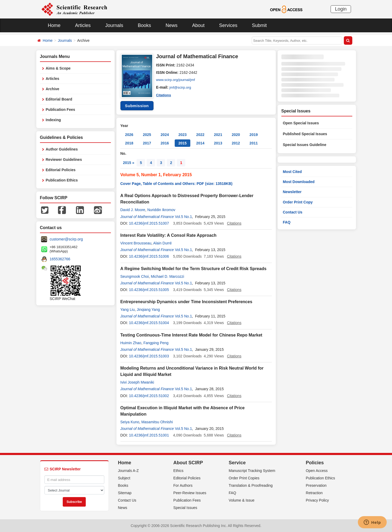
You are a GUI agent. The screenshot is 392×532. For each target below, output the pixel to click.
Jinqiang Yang (148, 310)
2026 (129, 135)
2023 (183, 135)
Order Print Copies (244, 478)
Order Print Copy (298, 202)
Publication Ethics (62, 180)
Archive (53, 89)
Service (237, 463)
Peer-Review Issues (190, 493)
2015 (183, 143)
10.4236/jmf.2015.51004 (149, 323)
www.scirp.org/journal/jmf (177, 80)
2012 (236, 143)
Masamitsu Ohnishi (157, 422)
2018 (129, 143)
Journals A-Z (129, 471)
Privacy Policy (317, 500)
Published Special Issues (305, 134)
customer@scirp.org (66, 239)
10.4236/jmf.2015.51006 (149, 256)
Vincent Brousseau (136, 243)
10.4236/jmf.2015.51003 (149, 356)
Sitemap (125, 493)
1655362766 (60, 259)
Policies (315, 463)
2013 (218, 143)
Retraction (314, 493)
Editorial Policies (61, 170)
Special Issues (185, 508)
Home (54, 25)
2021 (218, 135)
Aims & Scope (58, 68)
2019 (254, 135)
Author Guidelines (62, 149)
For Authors (183, 485)
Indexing (53, 120)
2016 (165, 143)
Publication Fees (60, 110)
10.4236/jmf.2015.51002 (149, 396)
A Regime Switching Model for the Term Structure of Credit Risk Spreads (193, 269)
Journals (114, 25)
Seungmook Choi (135, 276)
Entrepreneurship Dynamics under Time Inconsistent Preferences (186, 302)
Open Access (317, 471)
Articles (83, 25)
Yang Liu (128, 310)
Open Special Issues (301, 123)
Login (341, 9)
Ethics (178, 471)
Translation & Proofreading (251, 485)
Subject (124, 478)
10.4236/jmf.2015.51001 (149, 435)
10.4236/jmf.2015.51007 (149, 223)
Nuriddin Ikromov (161, 210)
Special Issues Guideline (305, 145)
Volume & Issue (242, 500)
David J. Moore (133, 210)
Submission (137, 106)
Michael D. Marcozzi (168, 276)
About (198, 25)
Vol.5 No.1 (184, 217)
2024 (165, 135)
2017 (147, 143)
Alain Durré (163, 243)
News (172, 25)
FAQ (287, 222)
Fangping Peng (156, 343)
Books (145, 25)
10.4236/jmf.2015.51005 (149, 290)
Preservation (316, 485)
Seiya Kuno (130, 422)
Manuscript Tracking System (252, 471)
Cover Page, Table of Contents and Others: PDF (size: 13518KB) (177, 184)
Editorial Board (59, 99)
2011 (254, 143)
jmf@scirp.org (181, 87)
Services (228, 25)
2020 (236, 135)
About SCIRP (188, 463)
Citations (164, 95)
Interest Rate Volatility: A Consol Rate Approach (168, 235)
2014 (200, 143)
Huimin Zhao (131, 343)
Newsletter (292, 192)
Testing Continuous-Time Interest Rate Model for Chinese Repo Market (191, 335)
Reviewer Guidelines (64, 160)
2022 (200, 135)
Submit (259, 25)
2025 (147, 135)
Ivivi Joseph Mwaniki (137, 382)
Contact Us (293, 212)
